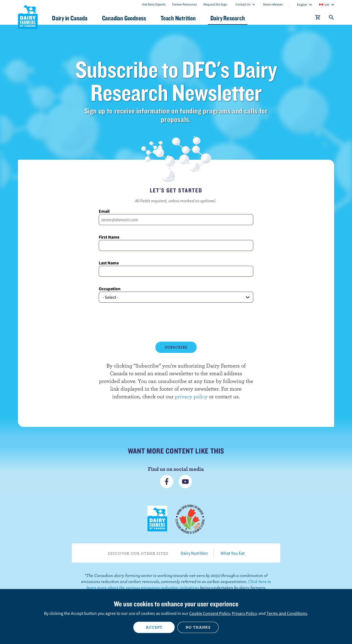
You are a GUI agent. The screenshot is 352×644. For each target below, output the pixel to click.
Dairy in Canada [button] (70, 18)
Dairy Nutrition (194, 553)
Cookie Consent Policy (210, 613)
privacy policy (191, 396)
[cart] (318, 18)
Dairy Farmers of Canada (28, 17)
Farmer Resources (185, 4)
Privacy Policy (244, 613)
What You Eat (233, 553)
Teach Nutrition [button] (178, 18)
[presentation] (176, 322)
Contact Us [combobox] (243, 4)
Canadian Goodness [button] (124, 18)
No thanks (198, 627)
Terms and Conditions (287, 613)
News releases (273, 4)
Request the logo (215, 4)
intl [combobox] (327, 5)
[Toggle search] (332, 18)
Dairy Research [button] (228, 18)
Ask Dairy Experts (154, 4)
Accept (154, 627)
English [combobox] (302, 5)
